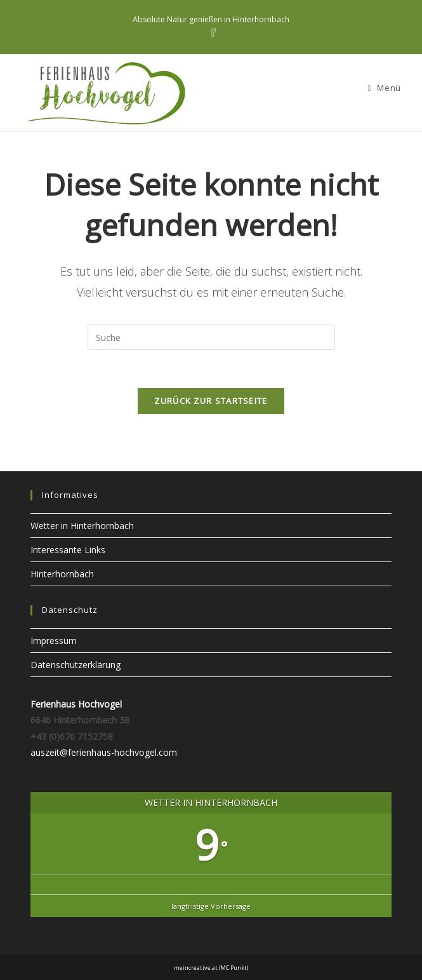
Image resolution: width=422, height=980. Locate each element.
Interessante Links (68, 550)
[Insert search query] (211, 337)
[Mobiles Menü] (384, 88)
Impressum (54, 641)
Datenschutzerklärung (76, 665)
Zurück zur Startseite (211, 401)
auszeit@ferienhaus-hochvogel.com (104, 752)
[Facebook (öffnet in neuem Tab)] (211, 32)
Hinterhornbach (62, 574)
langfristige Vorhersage (211, 906)
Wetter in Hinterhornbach (82, 526)
